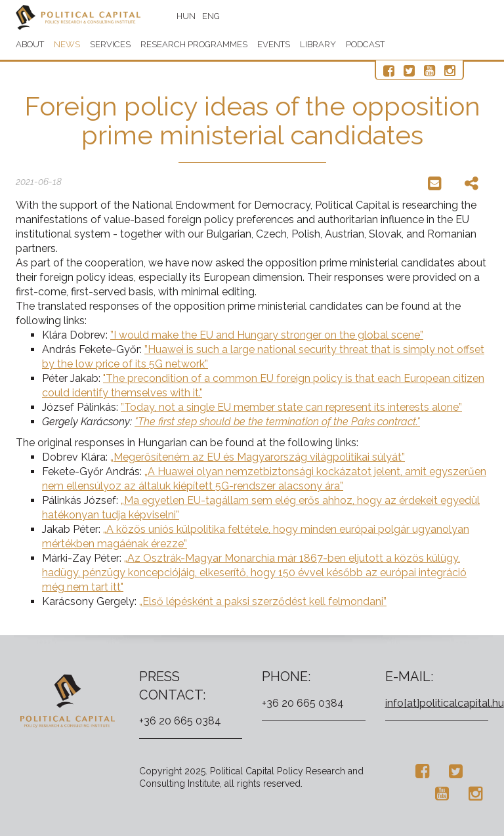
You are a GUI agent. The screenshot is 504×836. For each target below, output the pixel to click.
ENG (211, 16)
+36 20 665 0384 (180, 721)
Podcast (365, 44)
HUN (186, 16)
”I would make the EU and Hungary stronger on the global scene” (267, 335)
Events (274, 44)
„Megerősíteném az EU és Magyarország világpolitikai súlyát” (258, 457)
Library (318, 44)
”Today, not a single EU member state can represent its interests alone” (291, 407)
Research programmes (194, 44)
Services (110, 44)
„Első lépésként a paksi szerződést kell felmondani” (263, 601)
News (67, 44)
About (30, 44)
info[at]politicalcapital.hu (445, 703)
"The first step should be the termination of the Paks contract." (277, 422)
